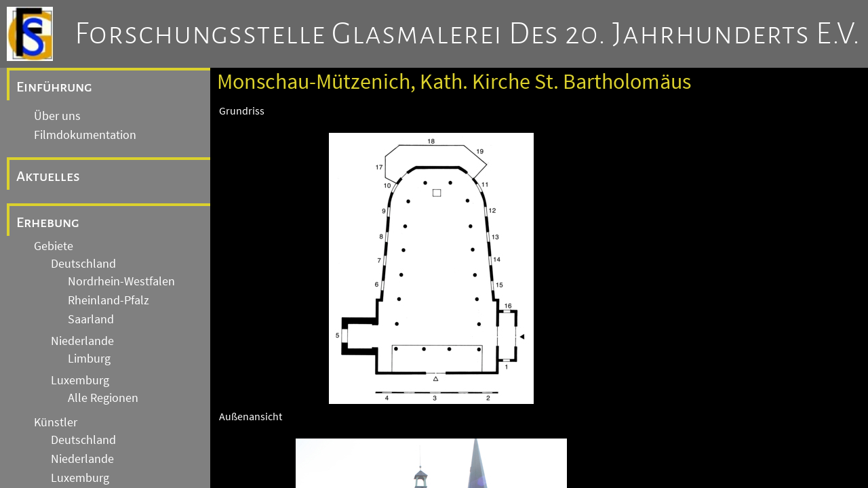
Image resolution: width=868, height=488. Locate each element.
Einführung (54, 87)
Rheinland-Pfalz (108, 300)
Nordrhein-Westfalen (121, 281)
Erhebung (48, 222)
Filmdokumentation (85, 135)
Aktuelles (48, 176)
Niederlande (82, 341)
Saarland (91, 319)
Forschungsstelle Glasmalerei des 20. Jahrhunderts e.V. (468, 34)
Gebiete (54, 246)
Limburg (89, 359)
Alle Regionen (103, 398)
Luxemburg (80, 380)
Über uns (57, 116)
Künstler (56, 422)
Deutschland (83, 264)
